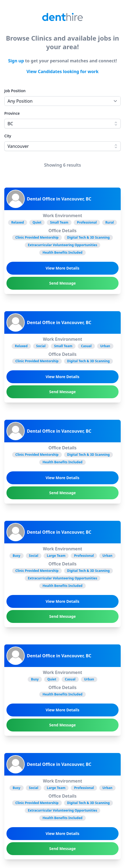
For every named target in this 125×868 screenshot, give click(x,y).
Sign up (16, 61)
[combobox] (62, 124)
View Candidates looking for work (62, 71)
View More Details (62, 268)
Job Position (15, 91)
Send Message (62, 283)
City (8, 136)
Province (12, 113)
